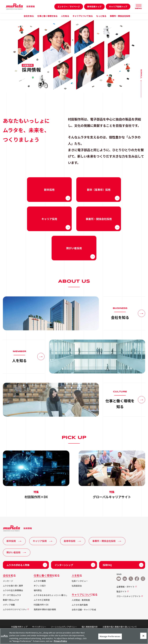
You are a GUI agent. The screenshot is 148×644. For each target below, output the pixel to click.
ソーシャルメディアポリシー (64, 627)
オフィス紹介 (40, 586)
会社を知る (9, 575)
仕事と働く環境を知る (47, 575)
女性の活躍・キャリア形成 (84, 610)
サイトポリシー (39, 627)
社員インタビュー (80, 581)
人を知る (77, 575)
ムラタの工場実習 (42, 600)
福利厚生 (38, 590)
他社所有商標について (66, 630)
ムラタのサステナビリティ (15, 609)
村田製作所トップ (19, 627)
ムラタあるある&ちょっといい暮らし (51, 595)
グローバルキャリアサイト (129, 596)
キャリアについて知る (85, 594)
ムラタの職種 (40, 581)
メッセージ (8, 581)
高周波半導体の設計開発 (45, 609)
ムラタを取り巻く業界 (13, 586)
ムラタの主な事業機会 (13, 590)
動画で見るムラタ (11, 600)
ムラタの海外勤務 (80, 605)
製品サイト (122, 592)
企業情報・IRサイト (126, 587)
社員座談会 (77, 586)
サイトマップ (86, 630)
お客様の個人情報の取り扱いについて (120, 627)
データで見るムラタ (12, 595)
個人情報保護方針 (90, 627)
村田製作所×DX (41, 605)
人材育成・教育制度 (81, 600)
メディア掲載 (9, 605)
